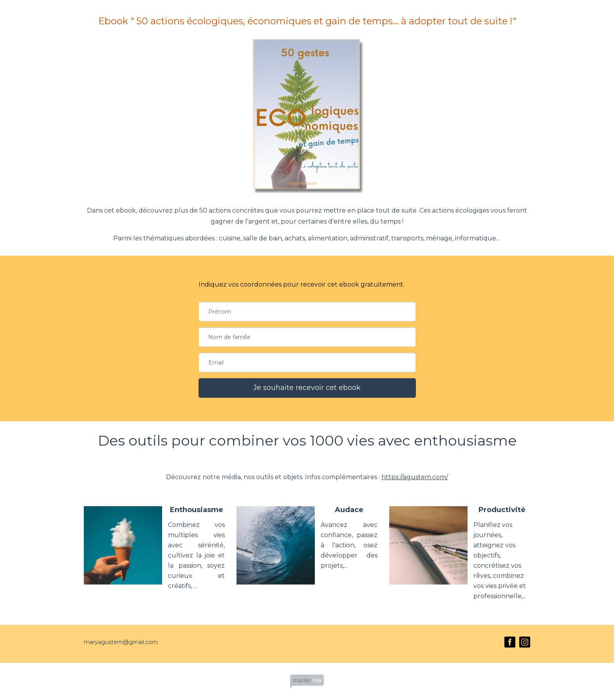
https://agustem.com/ (415, 477)
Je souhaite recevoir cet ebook (307, 388)
